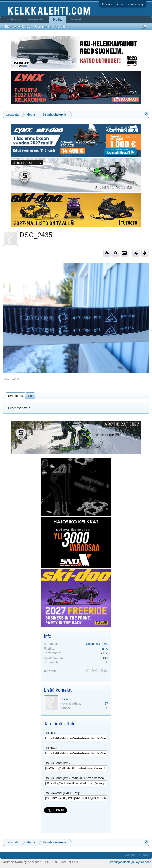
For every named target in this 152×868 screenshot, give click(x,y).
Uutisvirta (14, 19)
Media (57, 20)
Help (146, 855)
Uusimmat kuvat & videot (52, 27)
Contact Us (132, 855)
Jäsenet (76, 19)
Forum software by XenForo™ (40, 862)
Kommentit (16, 396)
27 (106, 703)
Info (30, 396)
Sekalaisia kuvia (97, 644)
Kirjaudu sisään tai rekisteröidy (123, 4)
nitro (6, 379)
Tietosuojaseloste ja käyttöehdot (129, 862)
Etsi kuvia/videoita (17, 27)
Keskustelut (36, 19)
